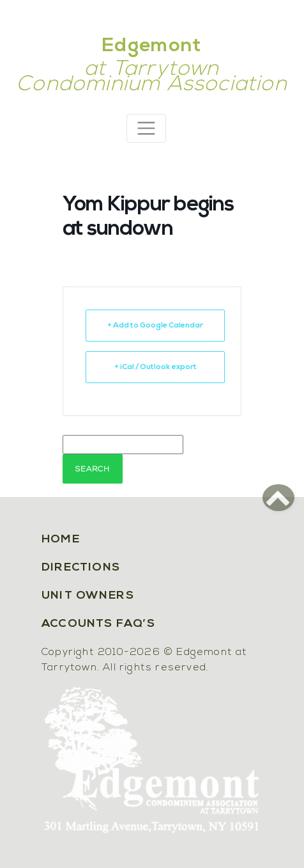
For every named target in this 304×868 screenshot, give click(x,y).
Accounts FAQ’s (98, 624)
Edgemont (152, 46)
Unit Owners (88, 596)
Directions (81, 568)
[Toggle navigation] (147, 128)
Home (61, 540)
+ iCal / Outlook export (156, 367)
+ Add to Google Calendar (155, 326)
